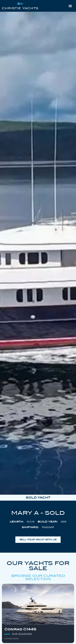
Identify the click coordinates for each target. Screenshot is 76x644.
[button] (70, 6)
